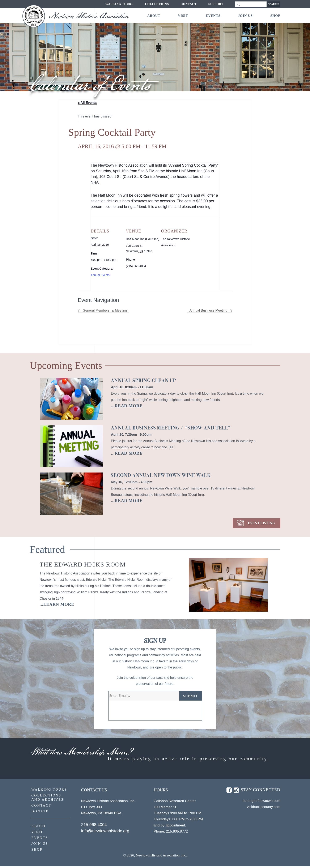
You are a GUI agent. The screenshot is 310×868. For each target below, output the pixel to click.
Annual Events (100, 275)
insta (236, 792)
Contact (189, 4)
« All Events (87, 103)
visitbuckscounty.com (264, 809)
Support (216, 4)
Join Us (245, 16)
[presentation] (140, 712)
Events (213, 16)
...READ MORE (127, 406)
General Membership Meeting (104, 310)
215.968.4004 (94, 826)
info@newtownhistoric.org (105, 833)
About (154, 16)
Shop (275, 16)
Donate (40, 813)
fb (229, 792)
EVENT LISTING (261, 523)
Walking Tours (119, 4)
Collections (157, 4)
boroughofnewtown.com (261, 802)
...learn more (57, 604)
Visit (183, 16)
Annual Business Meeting (209, 310)
